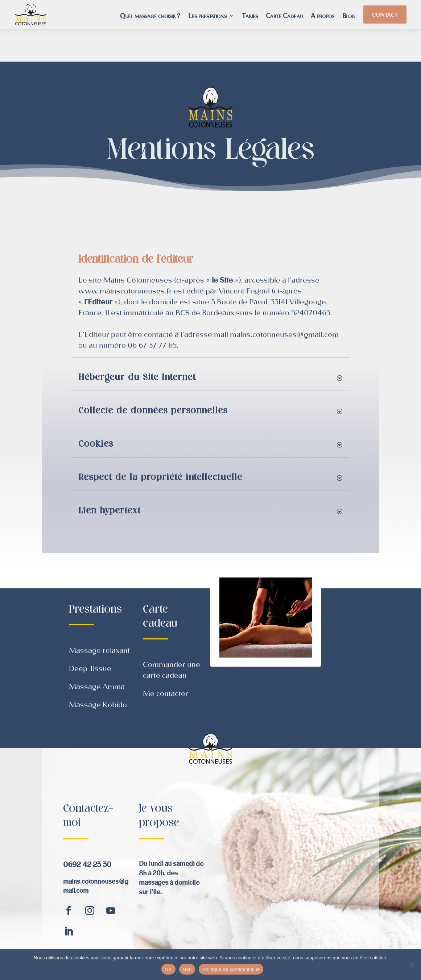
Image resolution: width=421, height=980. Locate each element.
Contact (385, 14)
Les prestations (207, 16)
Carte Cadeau (284, 16)
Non (187, 969)
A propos (323, 16)
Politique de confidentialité (231, 969)
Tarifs (250, 16)
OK (168, 969)
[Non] (412, 964)
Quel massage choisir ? (150, 16)
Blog (349, 16)
